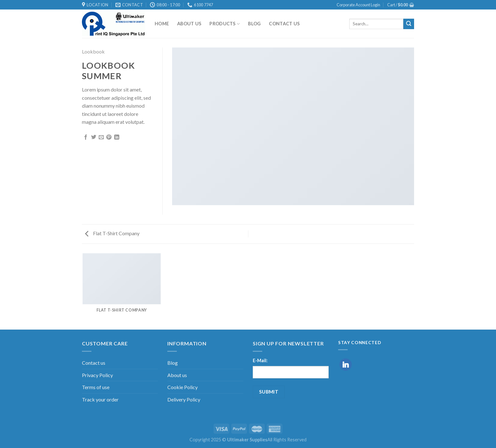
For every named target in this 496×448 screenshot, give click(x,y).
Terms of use (96, 387)
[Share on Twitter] (94, 137)
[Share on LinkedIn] (117, 137)
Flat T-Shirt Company (112, 233)
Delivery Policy (184, 399)
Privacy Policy (97, 375)
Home (162, 24)
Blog (254, 24)
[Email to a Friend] (101, 137)
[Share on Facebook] (86, 137)
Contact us (284, 24)
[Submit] (409, 24)
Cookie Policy (183, 387)
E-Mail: (260, 360)
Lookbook (93, 51)
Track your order (100, 399)
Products (225, 24)
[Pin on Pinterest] (109, 137)
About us (189, 24)
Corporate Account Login (358, 5)
